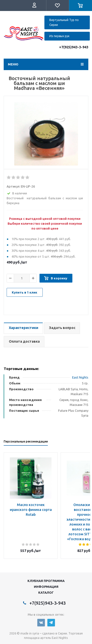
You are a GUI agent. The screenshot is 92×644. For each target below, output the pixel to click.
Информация (46, 587)
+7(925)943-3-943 (74, 47)
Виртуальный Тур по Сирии (64, 22)
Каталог (46, 592)
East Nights (80, 377)
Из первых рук (59, 36)
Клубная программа (46, 581)
